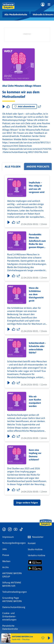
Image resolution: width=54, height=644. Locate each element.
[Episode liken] (8, 107)
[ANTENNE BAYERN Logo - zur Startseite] (8, 6)
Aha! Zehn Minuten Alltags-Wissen (22, 86)
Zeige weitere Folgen (27, 503)
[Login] (43, 5)
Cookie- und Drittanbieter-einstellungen (9, 616)
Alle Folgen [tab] (13, 167)
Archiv (6, 567)
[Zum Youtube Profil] (16, 529)
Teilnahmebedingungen (15, 592)
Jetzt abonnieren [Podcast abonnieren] (25, 106)
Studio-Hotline (35, 549)
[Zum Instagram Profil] (10, 529)
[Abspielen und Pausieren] (49, 638)
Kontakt (32, 543)
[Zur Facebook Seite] (4, 529)
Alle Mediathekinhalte (16, 14)
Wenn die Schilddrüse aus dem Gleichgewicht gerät (36, 294)
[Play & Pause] (3, 107)
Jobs (5, 549)
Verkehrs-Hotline (37, 555)
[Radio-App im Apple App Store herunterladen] (40, 562)
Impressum (8, 537)
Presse (6, 555)
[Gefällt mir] (14, 222)
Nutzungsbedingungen (14, 543)
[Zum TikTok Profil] (21, 529)
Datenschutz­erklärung (14, 607)
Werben (6, 561)
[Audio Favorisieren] (43, 638)
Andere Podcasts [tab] (38, 167)
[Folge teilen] (18, 222)
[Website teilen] (40, 107)
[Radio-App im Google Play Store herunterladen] (40, 568)
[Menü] (49, 4)
